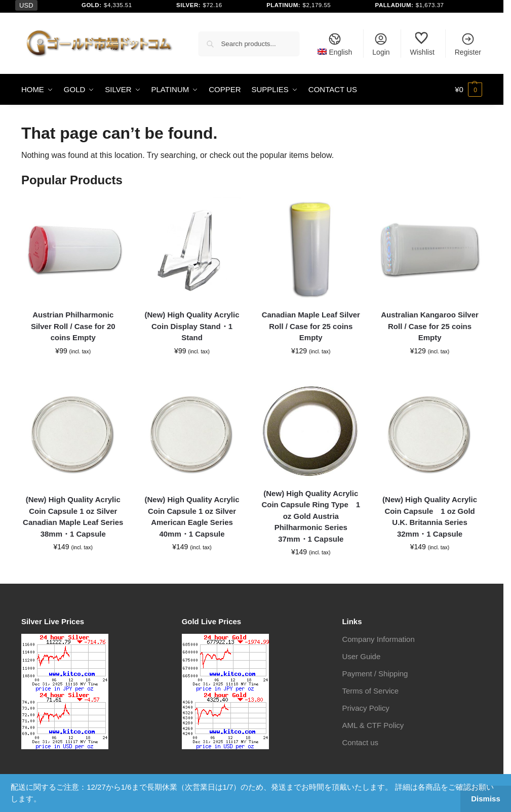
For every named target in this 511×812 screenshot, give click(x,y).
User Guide (361, 656)
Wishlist (422, 44)
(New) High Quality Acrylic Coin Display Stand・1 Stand (192, 326)
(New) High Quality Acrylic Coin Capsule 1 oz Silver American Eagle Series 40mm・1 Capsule (192, 517)
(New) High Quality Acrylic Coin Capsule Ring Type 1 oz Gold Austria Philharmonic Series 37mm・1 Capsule (311, 516)
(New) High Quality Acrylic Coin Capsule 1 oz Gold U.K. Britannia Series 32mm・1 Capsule (430, 517)
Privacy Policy (365, 708)
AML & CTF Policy (373, 725)
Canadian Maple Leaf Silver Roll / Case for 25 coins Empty (311, 326)
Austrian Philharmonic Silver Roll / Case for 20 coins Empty (73, 326)
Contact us (360, 742)
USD (26, 5)
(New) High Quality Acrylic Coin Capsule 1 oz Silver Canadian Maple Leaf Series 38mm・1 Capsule (73, 517)
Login (381, 44)
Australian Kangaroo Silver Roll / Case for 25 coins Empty (430, 326)
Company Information (378, 639)
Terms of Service (370, 691)
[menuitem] (335, 44)
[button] (468, 90)
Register (468, 44)
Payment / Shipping (375, 674)
